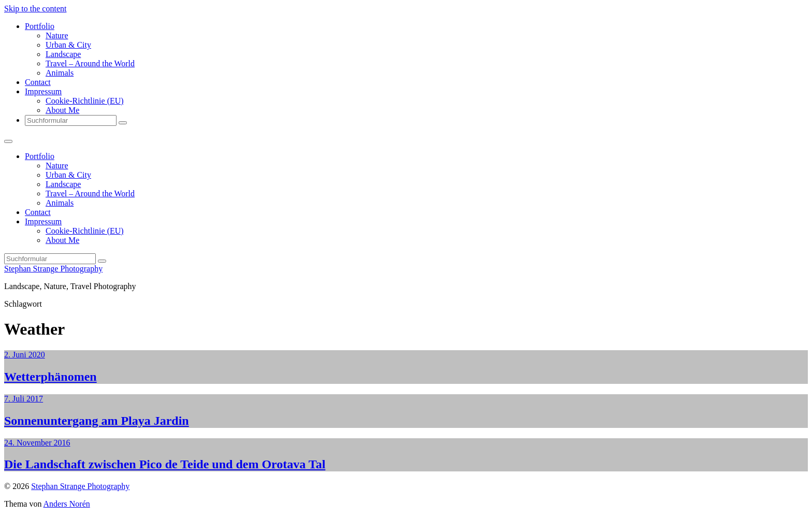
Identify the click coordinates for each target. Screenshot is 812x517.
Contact (38, 82)
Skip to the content (35, 9)
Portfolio (40, 26)
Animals (60, 73)
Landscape (63, 54)
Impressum (43, 91)
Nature (57, 35)
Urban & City (68, 45)
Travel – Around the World (90, 63)
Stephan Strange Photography (53, 269)
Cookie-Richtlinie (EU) (85, 101)
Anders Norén (67, 504)
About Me (62, 110)
